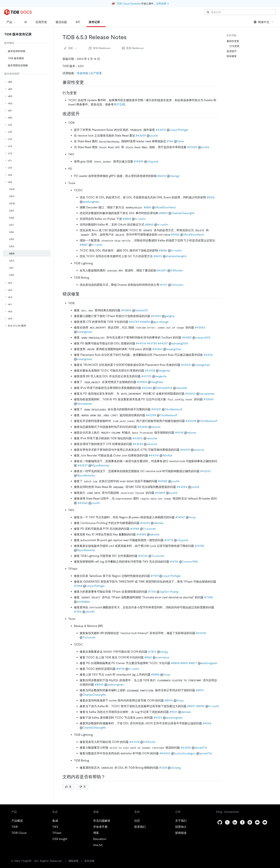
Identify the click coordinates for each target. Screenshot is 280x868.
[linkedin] (235, 822)
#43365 (83, 503)
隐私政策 (74, 861)
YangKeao (157, 382)
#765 (170, 141)
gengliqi (170, 316)
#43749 (134, 322)
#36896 (145, 322)
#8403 (158, 256)
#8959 (200, 706)
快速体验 (82, 73)
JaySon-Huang (169, 592)
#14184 (135, 529)
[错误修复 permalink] (82, 294)
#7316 (152, 592)
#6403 (162, 176)
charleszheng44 (176, 256)
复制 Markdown (100, 48)
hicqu (192, 517)
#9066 (207, 723)
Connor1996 (190, 562)
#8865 (149, 225)
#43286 (147, 388)
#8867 (84, 245)
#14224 (145, 523)
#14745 (143, 556)
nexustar (182, 388)
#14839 (139, 161)
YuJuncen (149, 529)
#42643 (190, 394)
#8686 (163, 250)
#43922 (156, 316)
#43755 (152, 343)
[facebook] (242, 822)
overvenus (162, 657)
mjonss (156, 427)
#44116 (208, 355)
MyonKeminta (100, 465)
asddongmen (91, 202)
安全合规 (89, 861)
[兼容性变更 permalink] (87, 82)
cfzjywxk (153, 161)
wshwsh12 (141, 310)
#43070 (161, 130)
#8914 (200, 690)
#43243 (205, 471)
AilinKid (167, 455)
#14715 (169, 540)
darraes (186, 712)
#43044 (182, 487)
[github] (220, 822)
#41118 (179, 433)
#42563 (157, 349)
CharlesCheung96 (183, 213)
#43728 (134, 742)
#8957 (191, 706)
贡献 (71, 48)
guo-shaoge (161, 322)
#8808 (175, 663)
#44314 (154, 455)
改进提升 (232, 51)
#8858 (155, 675)
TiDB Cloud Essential (128, 4)
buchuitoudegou (185, 753)
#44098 (191, 421)
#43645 (138, 444)
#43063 (200, 327)
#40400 (165, 753)
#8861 (147, 207)
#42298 (151, 415)
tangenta (164, 371)
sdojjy (164, 652)
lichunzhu (177, 285)
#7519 (155, 576)
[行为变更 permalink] (80, 93)
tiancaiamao (207, 394)
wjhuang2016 (180, 343)
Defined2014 (164, 388)
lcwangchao (84, 332)
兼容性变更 (233, 41)
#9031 (173, 712)
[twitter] (227, 822)
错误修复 (232, 56)
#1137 (164, 285)
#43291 (162, 270)
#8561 (148, 657)
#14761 (174, 562)
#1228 (163, 768)
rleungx (175, 176)
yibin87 (90, 612)
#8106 (211, 197)
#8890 (163, 213)
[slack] (250, 822)
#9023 (158, 718)
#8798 (120, 669)
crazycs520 (203, 337)
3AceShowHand (165, 207)
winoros (152, 444)
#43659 (141, 136)
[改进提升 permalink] (82, 114)
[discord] (257, 822)
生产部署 (96, 73)
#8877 (193, 663)
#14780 (199, 546)
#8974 (169, 700)
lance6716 (201, 748)
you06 (154, 136)
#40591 (156, 409)
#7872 (152, 652)
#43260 (137, 438)
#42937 (83, 465)
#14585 (141, 534)
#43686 (143, 427)
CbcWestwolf (173, 409)
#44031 (186, 365)
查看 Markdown (133, 48)
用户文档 (119, 104)
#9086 (175, 235)
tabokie (158, 523)
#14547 (180, 517)
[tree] (27, 185)
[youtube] (265, 822)
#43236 (201, 633)
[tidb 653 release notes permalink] (129, 37)
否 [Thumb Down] (83, 787)
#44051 (185, 450)
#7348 (208, 597)
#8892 (127, 219)
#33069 (208, 399)
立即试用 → (162, 4)
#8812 (184, 663)
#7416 (78, 612)
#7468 (78, 586)
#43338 (150, 371)
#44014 (141, 343)
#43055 (186, 748)
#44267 (163, 343)
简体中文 (264, 22)
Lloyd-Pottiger (179, 130)
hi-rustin (140, 219)
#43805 (126, 310)
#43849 (160, 493)
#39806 (142, 382)
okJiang (176, 768)
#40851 (187, 337)
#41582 (163, 481)
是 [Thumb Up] (68, 787)
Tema (180, 141)
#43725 (146, 376)
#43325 (192, 147)
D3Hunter (177, 270)
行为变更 (234, 46)
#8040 (99, 685)
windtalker (83, 602)
